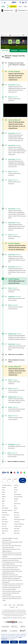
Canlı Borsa (5, 513)
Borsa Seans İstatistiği (7, 510)
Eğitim (3, 501)
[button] (5, 3)
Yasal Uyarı (12, 607)
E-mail (15, 501)
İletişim (5, 605)
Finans (3, 490)
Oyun (15, 510)
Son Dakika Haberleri (7, 485)
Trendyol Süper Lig (21, 10)
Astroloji (16, 490)
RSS (17, 607)
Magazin (4, 497)
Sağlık (15, 488)
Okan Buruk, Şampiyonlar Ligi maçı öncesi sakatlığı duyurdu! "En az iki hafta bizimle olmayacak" (12, 555)
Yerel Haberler (5, 508)
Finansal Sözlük (5, 515)
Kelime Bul (16, 513)
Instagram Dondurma (19, 524)
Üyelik (14, 605)
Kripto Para (5, 519)
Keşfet (3, 533)
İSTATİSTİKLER (14, 51)
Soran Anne (17, 515)
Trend (3, 499)
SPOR (3, 6)
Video (3, 506)
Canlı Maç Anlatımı (18, 497)
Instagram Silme (18, 526)
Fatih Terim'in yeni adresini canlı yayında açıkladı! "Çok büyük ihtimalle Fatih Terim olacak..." (12, 599)
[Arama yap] (20, 2)
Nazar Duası (17, 533)
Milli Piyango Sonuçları (19, 519)
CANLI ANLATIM (5, 51)
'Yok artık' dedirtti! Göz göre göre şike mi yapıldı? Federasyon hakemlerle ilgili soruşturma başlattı (12, 593)
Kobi (15, 506)
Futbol (20, 6)
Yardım (10, 605)
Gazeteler (16, 499)
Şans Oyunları (17, 503)
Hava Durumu (5, 531)
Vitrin (15, 492)
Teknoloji (16, 485)
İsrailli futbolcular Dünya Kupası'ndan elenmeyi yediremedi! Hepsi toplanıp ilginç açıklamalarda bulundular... (12, 571)
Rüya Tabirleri (5, 529)
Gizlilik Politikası (20, 605)
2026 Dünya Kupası (7, 10)
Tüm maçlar (5, 35)
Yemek (3, 492)
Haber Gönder (22, 480)
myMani (16, 508)
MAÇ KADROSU (23, 51)
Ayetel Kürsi (17, 531)
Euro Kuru (4, 526)
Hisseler (4, 517)
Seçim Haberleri (18, 494)
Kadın (3, 494)
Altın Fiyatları (5, 522)
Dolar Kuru (4, 524)
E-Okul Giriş (17, 522)
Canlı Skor (13, 7)
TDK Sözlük (17, 529)
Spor (3, 503)
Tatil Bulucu (17, 517)
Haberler (4, 488)
